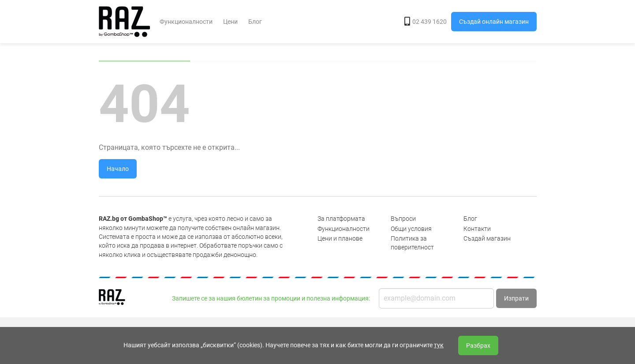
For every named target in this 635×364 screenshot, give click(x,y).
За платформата (341, 219)
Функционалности (186, 22)
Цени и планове (340, 238)
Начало (118, 169)
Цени (230, 22)
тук (439, 345)
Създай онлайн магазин (494, 22)
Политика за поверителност (412, 243)
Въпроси (403, 219)
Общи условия (411, 229)
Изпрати (516, 298)
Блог (255, 22)
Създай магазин (487, 238)
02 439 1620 (426, 22)
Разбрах (478, 345)
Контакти (477, 229)
